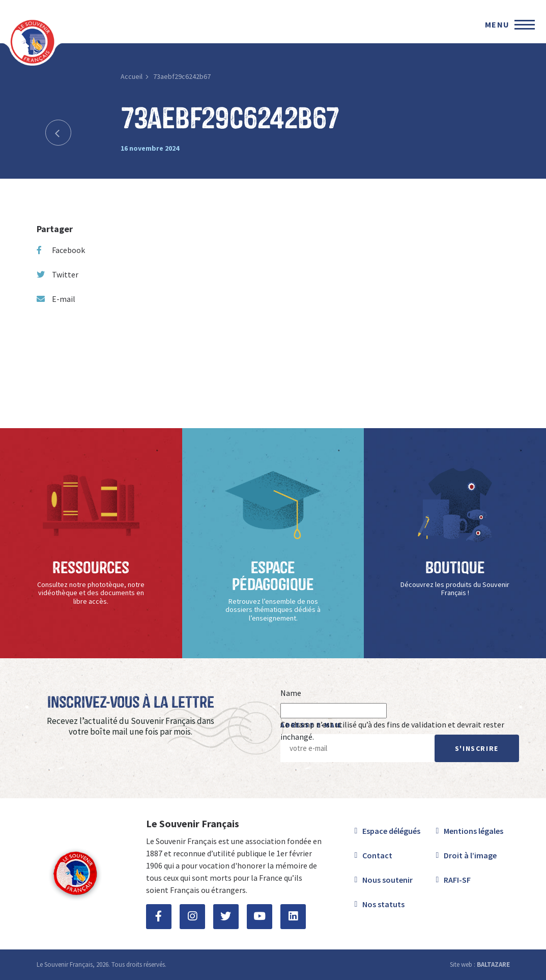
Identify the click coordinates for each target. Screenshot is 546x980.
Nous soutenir (387, 880)
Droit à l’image (470, 855)
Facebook (61, 250)
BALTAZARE (493, 964)
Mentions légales (473, 831)
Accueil (132, 76)
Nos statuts (383, 904)
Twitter (58, 274)
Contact (377, 855)
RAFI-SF (457, 880)
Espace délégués (391, 831)
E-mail (56, 299)
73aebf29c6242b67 (182, 76)
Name (291, 693)
